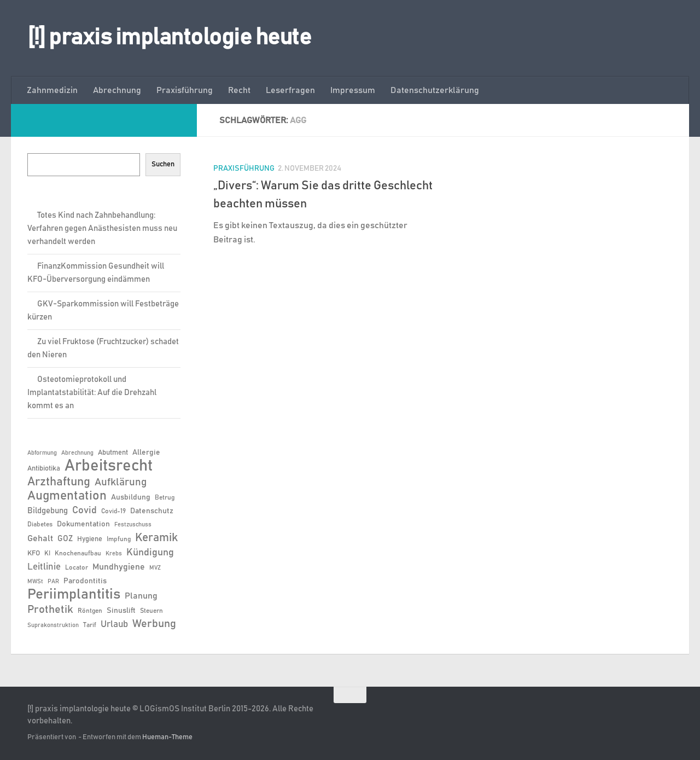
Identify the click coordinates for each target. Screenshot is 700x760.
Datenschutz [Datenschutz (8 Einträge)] (152, 511)
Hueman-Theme (167, 737)
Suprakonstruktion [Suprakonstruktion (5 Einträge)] (53, 625)
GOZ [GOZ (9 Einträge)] (65, 539)
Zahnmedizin (52, 90)
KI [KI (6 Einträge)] (47, 553)
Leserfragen (290, 90)
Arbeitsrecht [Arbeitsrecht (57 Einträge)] (109, 466)
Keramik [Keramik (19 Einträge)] (156, 538)
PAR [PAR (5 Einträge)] (53, 582)
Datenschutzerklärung (435, 90)
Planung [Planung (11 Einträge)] (141, 596)
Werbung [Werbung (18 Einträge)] (154, 624)
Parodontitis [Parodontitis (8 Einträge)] (85, 581)
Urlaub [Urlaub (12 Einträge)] (114, 624)
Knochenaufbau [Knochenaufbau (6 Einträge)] (78, 553)
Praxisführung (185, 90)
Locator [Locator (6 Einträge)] (77, 567)
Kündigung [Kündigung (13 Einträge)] (150, 553)
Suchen (163, 164)
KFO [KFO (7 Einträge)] (34, 553)
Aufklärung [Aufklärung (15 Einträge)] (121, 482)
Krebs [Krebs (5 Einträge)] (114, 554)
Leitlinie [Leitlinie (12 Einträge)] (44, 567)
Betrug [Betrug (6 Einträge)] (165, 497)
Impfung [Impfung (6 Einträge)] (119, 539)
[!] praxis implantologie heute (169, 38)
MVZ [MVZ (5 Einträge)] (155, 568)
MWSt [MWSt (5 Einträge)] (35, 582)
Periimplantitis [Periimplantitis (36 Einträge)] (74, 595)
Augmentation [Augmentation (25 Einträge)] (67, 496)
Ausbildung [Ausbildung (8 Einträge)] (131, 497)
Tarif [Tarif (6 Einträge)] (90, 625)
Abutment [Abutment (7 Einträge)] (113, 453)
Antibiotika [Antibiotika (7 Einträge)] (44, 469)
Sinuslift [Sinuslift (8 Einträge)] (121, 611)
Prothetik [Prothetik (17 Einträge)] (50, 610)
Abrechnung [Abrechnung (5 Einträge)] (77, 453)
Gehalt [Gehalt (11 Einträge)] (40, 538)
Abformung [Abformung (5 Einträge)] (42, 453)
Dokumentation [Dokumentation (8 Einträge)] (83, 524)
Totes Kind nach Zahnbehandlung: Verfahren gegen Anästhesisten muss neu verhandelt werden (102, 228)
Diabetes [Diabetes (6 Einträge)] (40, 524)
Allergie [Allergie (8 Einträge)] (146, 452)
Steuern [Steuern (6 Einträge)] (151, 611)
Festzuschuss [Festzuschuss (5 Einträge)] (133, 525)
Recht (239, 90)
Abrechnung (117, 90)
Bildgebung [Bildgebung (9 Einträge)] (48, 511)
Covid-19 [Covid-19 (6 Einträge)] (113, 511)
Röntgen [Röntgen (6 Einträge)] (90, 611)
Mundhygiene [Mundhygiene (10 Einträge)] (119, 567)
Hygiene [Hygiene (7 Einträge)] (90, 539)
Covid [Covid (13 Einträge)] (84, 510)
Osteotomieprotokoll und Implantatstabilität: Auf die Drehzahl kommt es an (92, 393)
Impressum (353, 90)
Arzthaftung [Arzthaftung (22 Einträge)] (59, 482)
